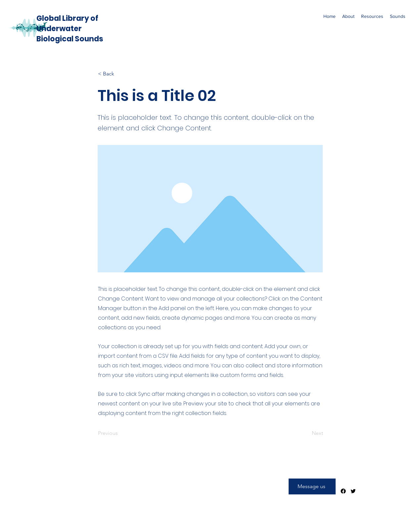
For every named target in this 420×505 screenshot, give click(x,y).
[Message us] (312, 486)
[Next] (306, 434)
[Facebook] (343, 491)
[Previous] (120, 434)
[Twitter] (353, 491)
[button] (348, 16)
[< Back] (120, 74)
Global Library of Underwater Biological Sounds (70, 29)
